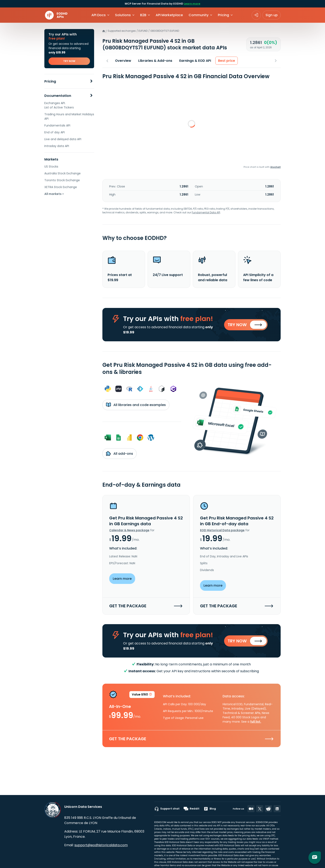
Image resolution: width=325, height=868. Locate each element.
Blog (210, 809)
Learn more (192, 4)
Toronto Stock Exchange (62, 180)
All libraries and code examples (136, 405)
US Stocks (51, 167)
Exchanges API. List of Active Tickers (59, 105)
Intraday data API (57, 146)
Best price (227, 61)
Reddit (192, 809)
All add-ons (119, 454)
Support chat (167, 809)
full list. (256, 722)
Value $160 (142, 695)
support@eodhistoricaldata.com (101, 845)
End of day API (55, 132)
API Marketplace (169, 15)
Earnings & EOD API (195, 61)
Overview (123, 61)
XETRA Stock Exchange (61, 187)
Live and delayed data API (63, 139)
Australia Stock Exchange (62, 173)
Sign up (272, 15)
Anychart (275, 167)
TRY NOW (69, 61)
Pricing (50, 81)
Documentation (58, 96)
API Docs (99, 15)
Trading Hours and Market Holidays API (69, 116)
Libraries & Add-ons (155, 61)
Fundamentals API (57, 125)
